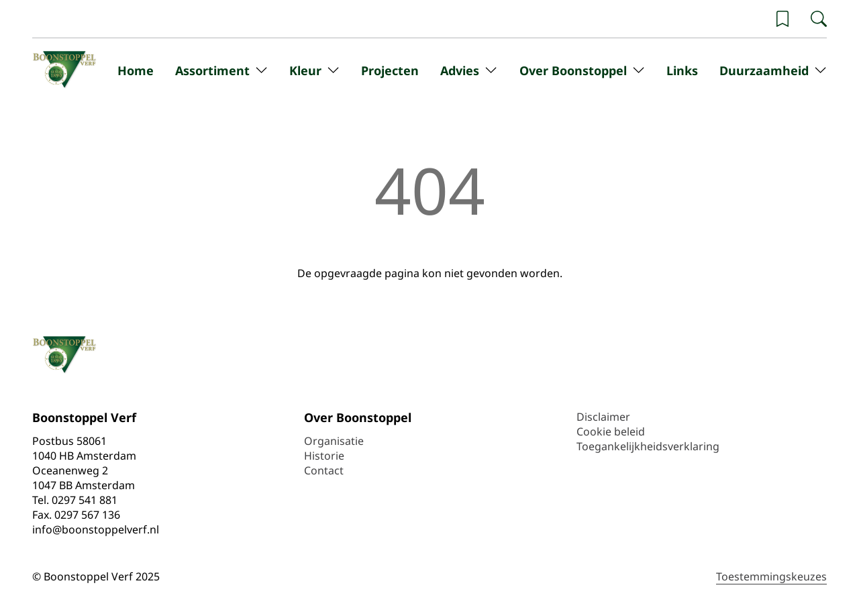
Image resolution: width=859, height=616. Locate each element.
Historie (324, 456)
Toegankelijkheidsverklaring (648, 446)
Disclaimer (603, 417)
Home (136, 70)
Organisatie (334, 441)
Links (682, 70)
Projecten (390, 70)
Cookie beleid (611, 431)
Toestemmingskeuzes (771, 576)
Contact (324, 470)
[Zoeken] (819, 19)
